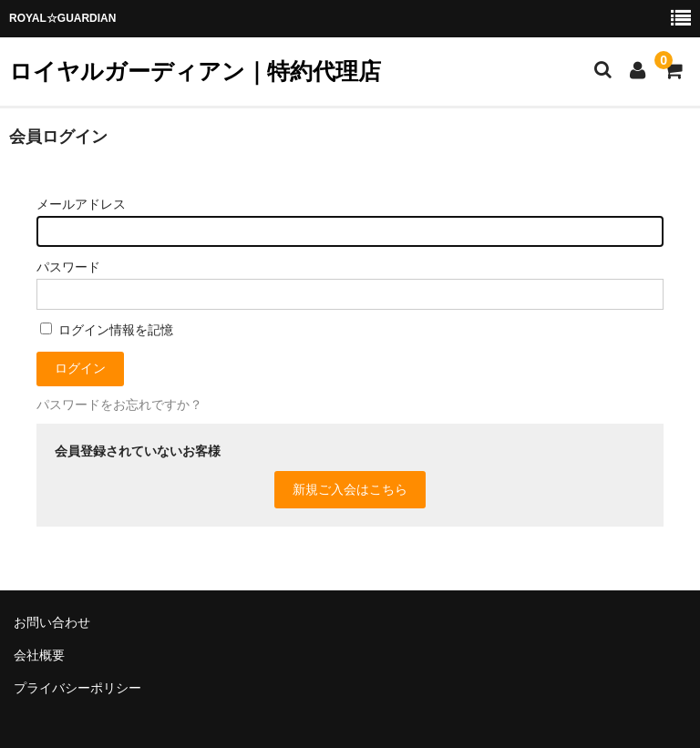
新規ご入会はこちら (350, 489)
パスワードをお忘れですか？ (119, 405)
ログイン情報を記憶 (107, 330)
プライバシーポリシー (77, 688)
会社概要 (39, 655)
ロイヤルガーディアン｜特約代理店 (195, 71)
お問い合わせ (52, 622)
